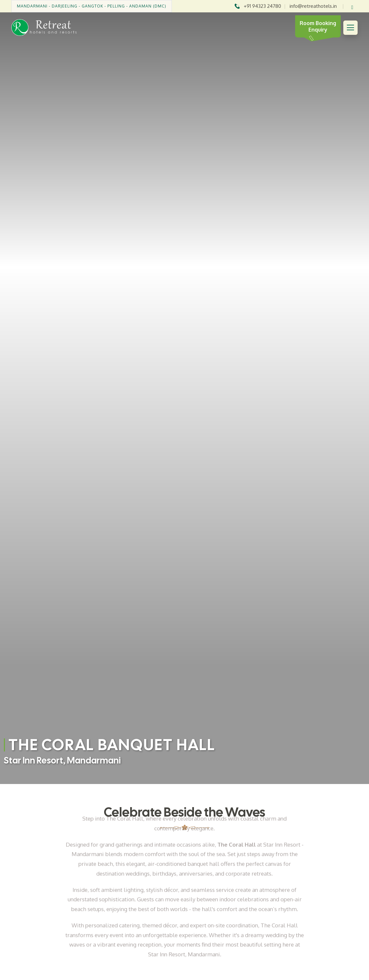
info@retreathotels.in (313, 6)
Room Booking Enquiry (318, 26)
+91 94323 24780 (262, 6)
